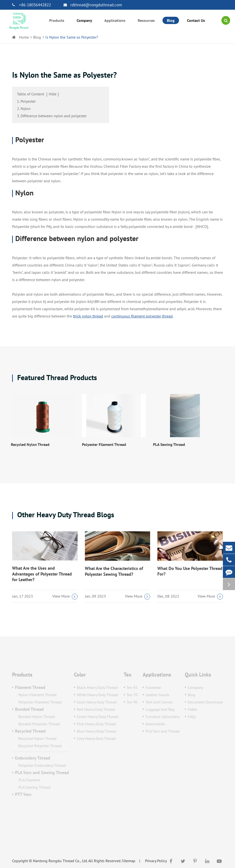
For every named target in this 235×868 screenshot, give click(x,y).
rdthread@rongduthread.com (93, 5)
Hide (53, 94)
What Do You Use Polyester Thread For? (190, 571)
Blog (37, 37)
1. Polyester (26, 101)
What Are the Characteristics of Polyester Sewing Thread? (114, 571)
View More (65, 597)
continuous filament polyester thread (142, 316)
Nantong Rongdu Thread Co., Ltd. (60, 861)
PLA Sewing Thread (169, 444)
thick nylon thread (88, 316)
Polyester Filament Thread (104, 444)
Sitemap (129, 861)
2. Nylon (24, 108)
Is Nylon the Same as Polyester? (72, 37)
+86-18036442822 (32, 5)
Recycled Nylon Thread (30, 444)
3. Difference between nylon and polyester (52, 116)
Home (24, 37)
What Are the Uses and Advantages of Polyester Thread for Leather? (42, 574)
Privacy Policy (156, 861)
